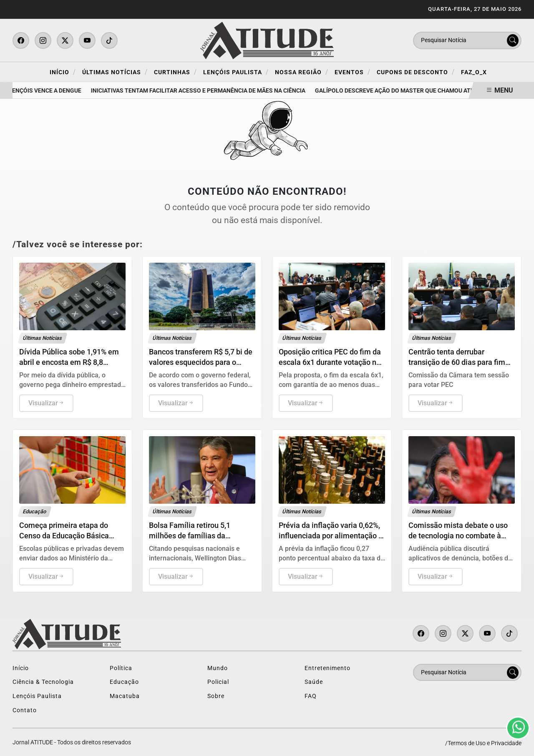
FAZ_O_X (474, 72)
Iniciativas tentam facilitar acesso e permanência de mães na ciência (199, 91)
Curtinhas (175, 72)
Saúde (314, 682)
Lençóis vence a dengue (46, 91)
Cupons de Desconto (416, 72)
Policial (218, 682)
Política (121, 668)
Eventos (353, 72)
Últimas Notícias (115, 72)
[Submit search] (513, 40)
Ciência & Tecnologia (43, 682)
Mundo (218, 668)
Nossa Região (302, 72)
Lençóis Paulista (236, 72)
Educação (124, 682)
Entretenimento (327, 668)
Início (63, 72)
